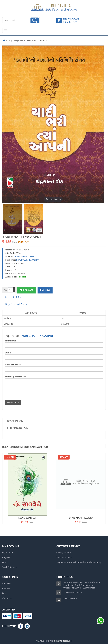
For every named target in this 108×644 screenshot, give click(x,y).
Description (15, 421)
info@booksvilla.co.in (73, 592)
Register (6, 557)
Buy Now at (16, 304)
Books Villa (48, 641)
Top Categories (16, 40)
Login (5, 562)
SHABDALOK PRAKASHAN (28, 260)
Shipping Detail (17, 428)
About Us (7, 583)
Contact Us (7, 598)
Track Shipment (9, 567)
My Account (8, 552)
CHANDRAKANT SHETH (24, 256)
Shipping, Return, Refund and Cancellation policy (79, 562)
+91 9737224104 (70, 599)
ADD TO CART (14, 297)
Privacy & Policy (64, 552)
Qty (5, 290)
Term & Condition (64, 557)
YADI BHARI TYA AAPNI (37, 40)
